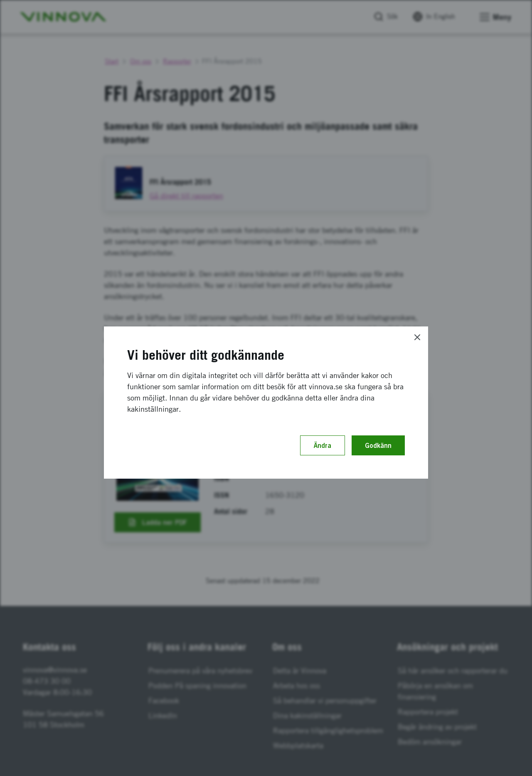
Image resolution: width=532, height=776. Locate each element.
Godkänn (378, 445)
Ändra (323, 445)
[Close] (417, 337)
